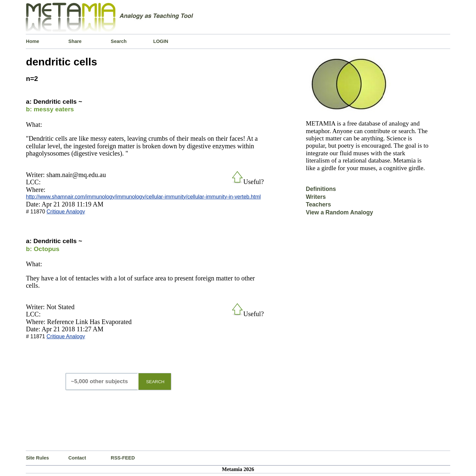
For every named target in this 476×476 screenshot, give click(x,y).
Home (32, 41)
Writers (316, 197)
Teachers (318, 204)
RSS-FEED (123, 458)
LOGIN (161, 41)
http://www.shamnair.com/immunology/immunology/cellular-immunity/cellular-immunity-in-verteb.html (143, 197)
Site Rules (37, 458)
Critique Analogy (66, 212)
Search (119, 41)
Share (75, 41)
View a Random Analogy (339, 212)
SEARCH (155, 382)
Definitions (321, 189)
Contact (77, 458)
